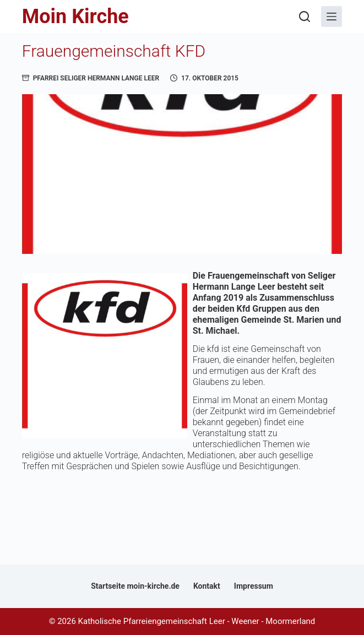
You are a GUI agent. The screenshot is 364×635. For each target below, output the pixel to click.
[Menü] (332, 17)
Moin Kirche (75, 17)
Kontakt (207, 586)
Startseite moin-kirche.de (135, 586)
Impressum (254, 586)
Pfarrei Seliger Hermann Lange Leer (96, 78)
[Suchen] (305, 17)
